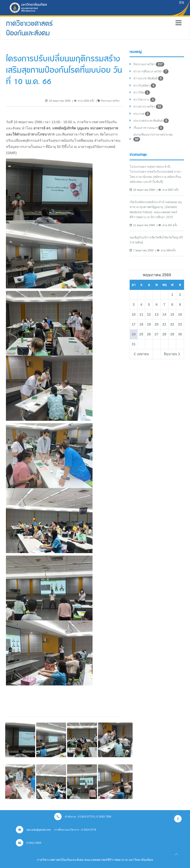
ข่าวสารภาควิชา (148, 107)
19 (149, 324)
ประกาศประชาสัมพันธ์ (151, 121)
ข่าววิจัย (142, 93)
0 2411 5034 (29, 843)
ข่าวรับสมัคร (145, 86)
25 (141, 334)
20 (157, 324)
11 (141, 314)
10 (134, 314)
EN (182, 2)
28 (164, 334)
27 (157, 334)
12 (149, 314)
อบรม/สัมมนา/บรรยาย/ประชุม (153, 137)
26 (149, 334)
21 (164, 324)
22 (172, 324)
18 (141, 324)
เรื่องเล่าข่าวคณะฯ (148, 128)
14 (164, 314)
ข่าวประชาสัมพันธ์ (148, 78)
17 (134, 324)
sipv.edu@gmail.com (33, 830)
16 (180, 314)
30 (180, 334)
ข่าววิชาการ (144, 100)
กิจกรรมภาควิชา (149, 64)
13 (157, 314)
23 (180, 324)
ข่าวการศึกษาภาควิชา (151, 71)
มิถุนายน (172, 354)
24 (134, 334)
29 (172, 334)
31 (134, 344)
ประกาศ (142, 114)
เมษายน (141, 354)
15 (172, 314)
